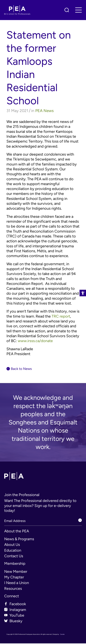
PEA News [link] (44, 111)
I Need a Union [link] (17, 583)
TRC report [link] (61, 316)
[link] (83, 293)
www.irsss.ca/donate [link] (35, 341)
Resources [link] (13, 589)
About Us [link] (12, 545)
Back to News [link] (23, 369)
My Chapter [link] (14, 578)
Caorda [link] (62, 635)
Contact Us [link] (14, 557)
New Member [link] (16, 572)
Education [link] (13, 551)
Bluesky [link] (16, 622)
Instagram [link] (18, 610)
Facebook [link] (18, 605)
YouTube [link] (17, 616)
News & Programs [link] (19, 540)
